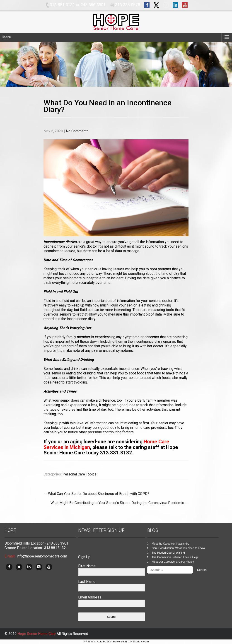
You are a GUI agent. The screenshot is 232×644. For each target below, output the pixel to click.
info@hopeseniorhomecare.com (42, 556)
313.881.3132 (116, 453)
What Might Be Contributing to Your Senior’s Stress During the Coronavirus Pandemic (120, 503)
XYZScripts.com (139, 642)
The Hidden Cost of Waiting (168, 553)
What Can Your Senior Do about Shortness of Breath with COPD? (96, 494)
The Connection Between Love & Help (175, 557)
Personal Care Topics (80, 474)
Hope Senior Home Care (37, 634)
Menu (7, 37)
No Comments (77, 131)
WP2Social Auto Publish (98, 642)
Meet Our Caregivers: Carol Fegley (173, 562)
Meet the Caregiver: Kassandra (171, 544)
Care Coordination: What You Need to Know (178, 548)
